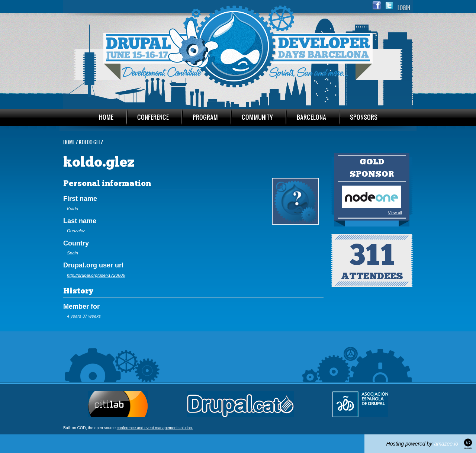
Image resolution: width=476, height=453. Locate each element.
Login (404, 8)
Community (257, 117)
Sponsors (364, 117)
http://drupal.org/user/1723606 (96, 275)
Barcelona (311, 117)
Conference (153, 117)
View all (395, 213)
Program (205, 117)
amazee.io (446, 444)
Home (106, 117)
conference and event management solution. (155, 428)
